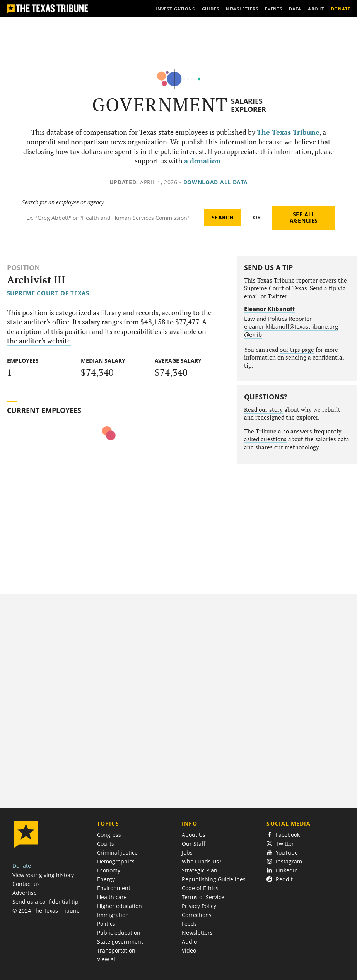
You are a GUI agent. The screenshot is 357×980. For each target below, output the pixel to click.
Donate (22, 866)
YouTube (282, 852)
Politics (106, 924)
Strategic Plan (200, 870)
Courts (106, 844)
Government (160, 105)
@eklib (253, 334)
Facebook (283, 835)
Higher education (120, 906)
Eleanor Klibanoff (269, 309)
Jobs (187, 852)
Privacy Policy (199, 906)
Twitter (280, 844)
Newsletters (197, 933)
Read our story (263, 410)
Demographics (116, 861)
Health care (112, 897)
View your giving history (43, 875)
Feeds (189, 924)
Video (189, 950)
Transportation (116, 950)
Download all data (216, 182)
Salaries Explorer (249, 105)
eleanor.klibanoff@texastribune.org (291, 326)
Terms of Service (203, 897)
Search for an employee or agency (63, 202)
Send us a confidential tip (45, 902)
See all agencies (304, 217)
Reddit (280, 879)
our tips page (297, 350)
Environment (114, 888)
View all (107, 959)
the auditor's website (39, 341)
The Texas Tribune (288, 132)
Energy (106, 879)
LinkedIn (282, 870)
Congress (109, 835)
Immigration (113, 915)
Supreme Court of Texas (48, 293)
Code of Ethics (200, 888)
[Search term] (113, 218)
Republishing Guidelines (214, 879)
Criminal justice (117, 852)
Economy (109, 870)
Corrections (197, 915)
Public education (119, 933)
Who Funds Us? (202, 861)
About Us (194, 835)
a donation (202, 161)
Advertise (25, 893)
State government (120, 941)
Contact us (26, 884)
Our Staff (194, 844)
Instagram (284, 861)
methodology (302, 447)
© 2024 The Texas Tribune (46, 911)
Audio (189, 941)
